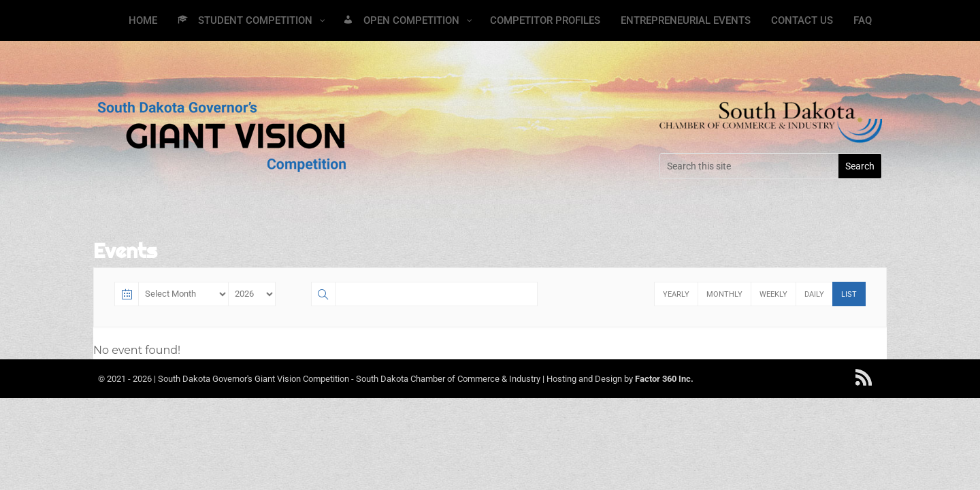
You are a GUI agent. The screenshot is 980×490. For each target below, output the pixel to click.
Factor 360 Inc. (664, 379)
